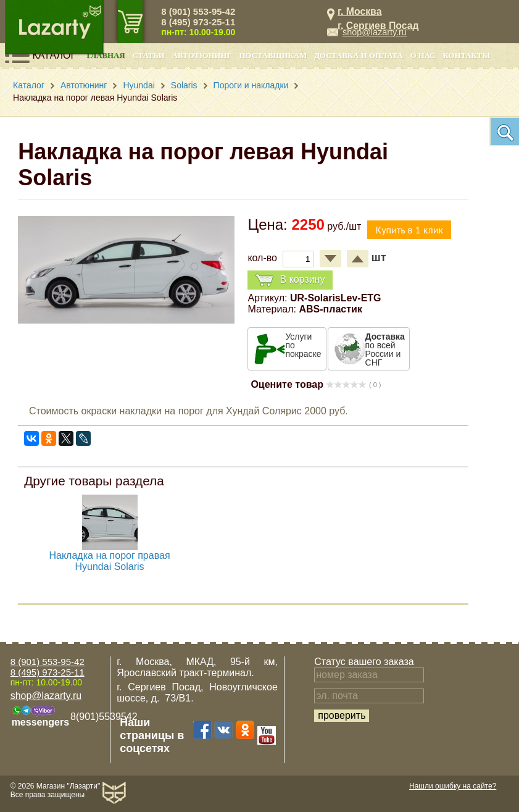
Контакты (467, 56)
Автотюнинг (202, 56)
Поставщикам (273, 56)
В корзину (290, 280)
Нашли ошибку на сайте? (453, 786)
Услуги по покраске (303, 345)
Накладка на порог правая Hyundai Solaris (110, 561)
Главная (106, 56)
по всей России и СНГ (385, 349)
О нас (423, 56)
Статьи (149, 56)
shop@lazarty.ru (375, 32)
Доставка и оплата (358, 56)
